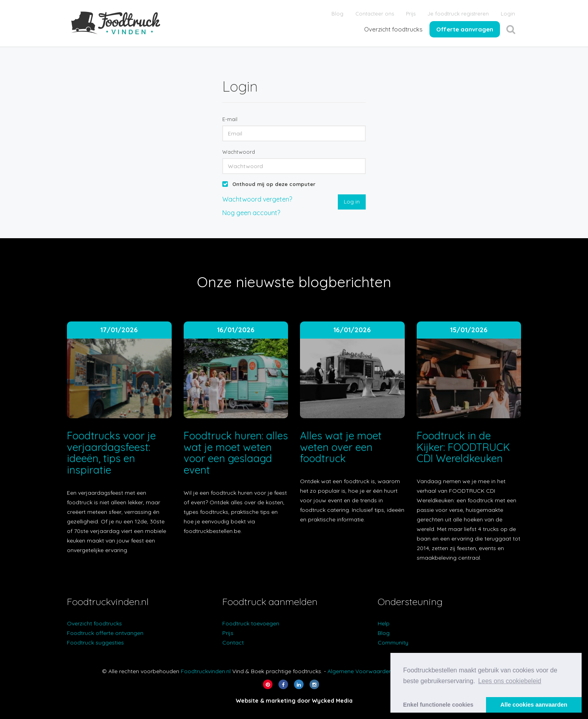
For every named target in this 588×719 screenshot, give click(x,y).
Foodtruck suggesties (95, 643)
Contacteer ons (375, 14)
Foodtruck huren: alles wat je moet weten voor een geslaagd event (236, 453)
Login (508, 14)
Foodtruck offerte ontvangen (105, 633)
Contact (233, 643)
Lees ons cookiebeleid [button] (510, 681)
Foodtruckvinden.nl (206, 671)
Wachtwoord (239, 152)
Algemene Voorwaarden (360, 671)
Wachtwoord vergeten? (257, 199)
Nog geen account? (251, 213)
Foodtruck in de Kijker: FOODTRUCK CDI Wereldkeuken (463, 447)
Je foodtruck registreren (458, 14)
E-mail (230, 119)
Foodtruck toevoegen (251, 623)
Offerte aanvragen (465, 29)
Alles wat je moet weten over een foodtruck (341, 447)
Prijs (411, 14)
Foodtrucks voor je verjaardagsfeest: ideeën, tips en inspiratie (111, 453)
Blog (337, 14)
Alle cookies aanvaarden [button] (534, 705)
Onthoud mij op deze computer (274, 184)
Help (384, 623)
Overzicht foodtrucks (393, 29)
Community (393, 643)
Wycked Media (332, 701)
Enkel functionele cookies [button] (438, 705)
